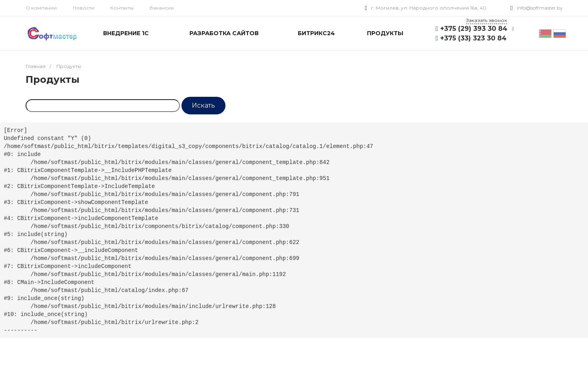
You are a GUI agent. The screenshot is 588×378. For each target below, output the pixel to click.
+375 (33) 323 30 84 (473, 38)
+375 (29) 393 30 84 (474, 29)
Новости (84, 8)
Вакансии (162, 8)
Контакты (122, 8)
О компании (41, 8)
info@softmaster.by (540, 8)
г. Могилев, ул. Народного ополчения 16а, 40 (429, 8)
